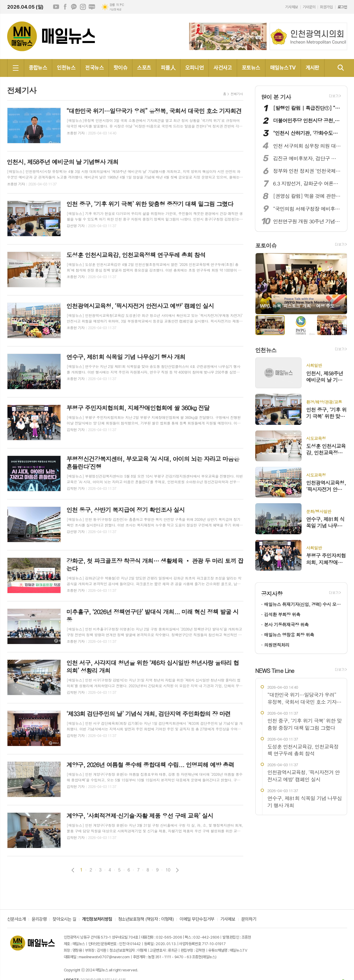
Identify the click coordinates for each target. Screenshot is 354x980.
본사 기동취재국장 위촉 (286, 624)
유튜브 (56, 7)
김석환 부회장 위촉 (282, 614)
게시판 (313, 68)
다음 (177, 870)
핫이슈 (120, 68)
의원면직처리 (277, 645)
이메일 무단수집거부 (197, 919)
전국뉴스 (95, 68)
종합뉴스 (38, 68)
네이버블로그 (92, 7)
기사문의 (309, 7)
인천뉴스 (66, 68)
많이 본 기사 (276, 97)
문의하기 (249, 919)
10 (168, 870)
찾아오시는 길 (64, 919)
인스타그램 (83, 7)
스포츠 (144, 68)
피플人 (168, 68)
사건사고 (223, 68)
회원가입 (326, 7)
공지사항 (272, 593)
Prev (263, 283)
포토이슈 (266, 245)
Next (340, 283)
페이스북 (65, 7)
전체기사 (237, 94)
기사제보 (291, 7)
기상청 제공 (115, 10)
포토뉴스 (251, 68)
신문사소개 (17, 919)
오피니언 (194, 68)
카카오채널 (74, 7)
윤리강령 (39, 919)
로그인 (342, 7)
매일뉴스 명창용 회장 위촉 (289, 635)
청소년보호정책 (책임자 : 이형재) (146, 919)
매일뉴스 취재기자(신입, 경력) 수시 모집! (303, 604)
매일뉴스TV (283, 68)
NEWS (275, 670)
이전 (73, 870)
